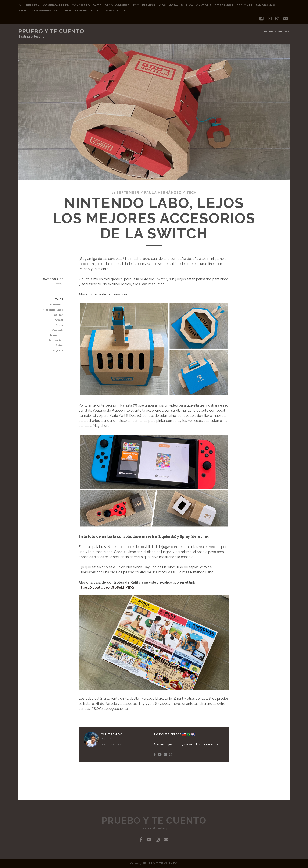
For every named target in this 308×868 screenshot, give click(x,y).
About (284, 31)
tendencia (84, 10)
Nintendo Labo (53, 310)
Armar (59, 320)
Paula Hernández (163, 193)
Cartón (59, 315)
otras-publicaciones (233, 5)
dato (97, 5)
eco (136, 5)
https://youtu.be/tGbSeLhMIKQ (106, 587)
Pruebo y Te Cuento (51, 31)
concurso (81, 5)
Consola (58, 330)
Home (268, 31)
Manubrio (57, 335)
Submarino (56, 340)
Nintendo (57, 304)
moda (173, 5)
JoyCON (58, 350)
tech (67, 10)
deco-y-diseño (117, 5)
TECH (191, 193)
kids (162, 5)
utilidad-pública (111, 10)
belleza (33, 5)
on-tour (204, 5)
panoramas (265, 5)
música (187, 5)
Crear (60, 325)
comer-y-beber (56, 5)
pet (57, 10)
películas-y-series (35, 10)
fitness (149, 5)
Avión (60, 345)
